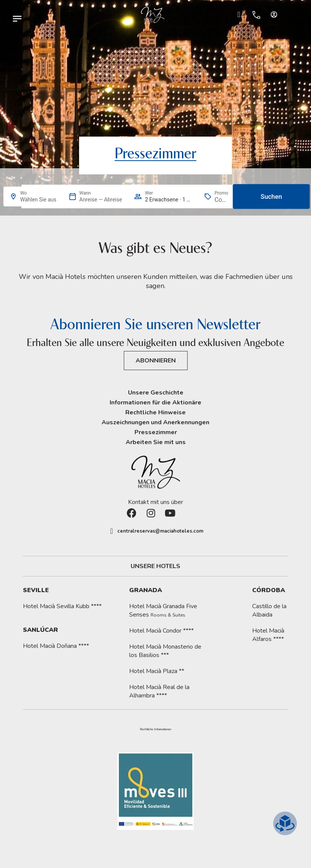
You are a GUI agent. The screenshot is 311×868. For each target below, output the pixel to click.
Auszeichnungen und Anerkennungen (155, 422)
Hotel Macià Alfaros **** (268, 635)
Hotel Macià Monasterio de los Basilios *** (165, 651)
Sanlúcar (40, 630)
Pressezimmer (156, 432)
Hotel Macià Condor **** (161, 631)
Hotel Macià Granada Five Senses (163, 610)
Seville (36, 590)
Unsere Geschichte (156, 393)
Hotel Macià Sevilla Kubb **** (62, 606)
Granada (146, 590)
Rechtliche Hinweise (155, 412)
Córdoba (269, 590)
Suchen (271, 196)
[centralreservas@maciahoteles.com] (112, 531)
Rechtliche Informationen (155, 730)
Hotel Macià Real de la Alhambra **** (159, 691)
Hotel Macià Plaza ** (157, 671)
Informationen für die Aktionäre (155, 403)
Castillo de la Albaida (269, 610)
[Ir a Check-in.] (239, 14)
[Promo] (222, 200)
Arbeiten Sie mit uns (156, 442)
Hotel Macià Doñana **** (56, 646)
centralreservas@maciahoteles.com (160, 531)
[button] (155, 730)
